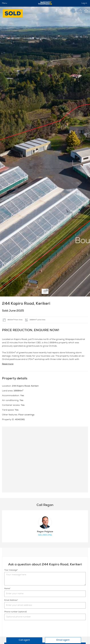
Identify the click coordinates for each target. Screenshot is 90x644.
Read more (8, 364)
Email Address (11, 600)
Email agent (63, 640)
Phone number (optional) (16, 612)
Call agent (24, 640)
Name (7, 589)
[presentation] (25, 631)
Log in (84, 3)
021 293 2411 (45, 535)
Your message (11, 570)
